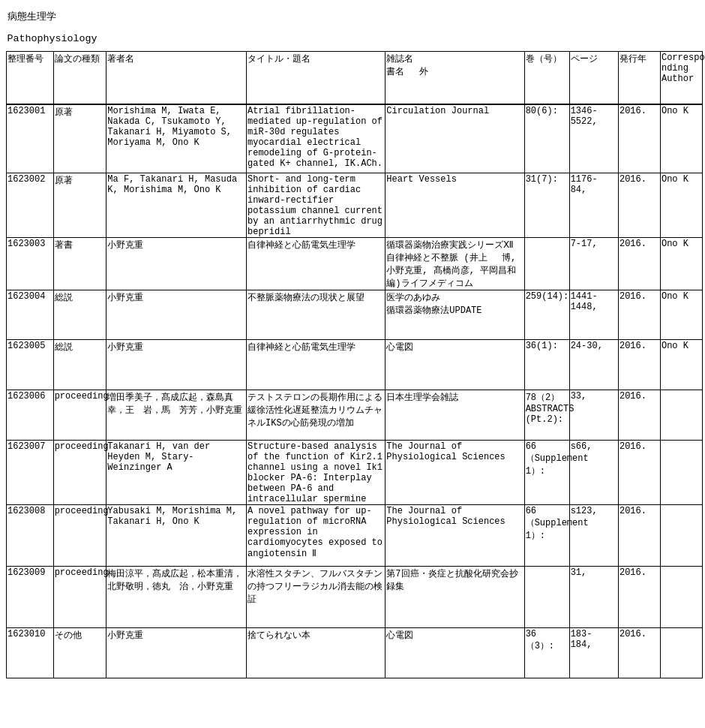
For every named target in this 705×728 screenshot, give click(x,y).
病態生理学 (32, 16)
